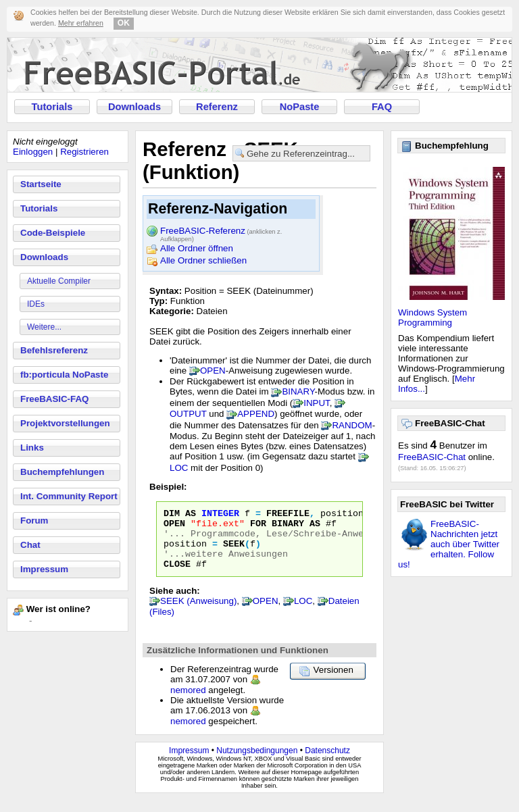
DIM (172, 515)
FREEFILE (288, 515)
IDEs (36, 304)
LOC (179, 468)
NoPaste (300, 107)
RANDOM (352, 425)
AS (191, 515)
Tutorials (52, 107)
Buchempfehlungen (62, 472)
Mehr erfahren (81, 23)
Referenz (217, 107)
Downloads (134, 107)
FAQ (382, 107)
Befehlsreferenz (54, 350)
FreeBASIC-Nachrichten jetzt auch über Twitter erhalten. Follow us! (449, 544)
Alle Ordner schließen (203, 260)
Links (32, 448)
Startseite (41, 184)
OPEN (213, 371)
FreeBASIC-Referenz (221, 232)
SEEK (234, 551)
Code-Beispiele (53, 233)
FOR (258, 527)
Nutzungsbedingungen (257, 763)
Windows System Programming (432, 318)
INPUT (317, 403)
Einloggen (33, 152)
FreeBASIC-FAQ (54, 399)
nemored (188, 702)
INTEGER (220, 515)
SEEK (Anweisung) (198, 613)
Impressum (44, 569)
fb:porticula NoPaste (64, 375)
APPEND (256, 414)
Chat (30, 545)
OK (124, 23)
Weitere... (44, 327)
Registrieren (84, 152)
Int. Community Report (69, 496)
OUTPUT (188, 414)
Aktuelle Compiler (59, 281)
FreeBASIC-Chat (432, 457)
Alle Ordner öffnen (197, 248)
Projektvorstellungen (65, 423)
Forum (34, 521)
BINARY (298, 391)
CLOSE (177, 576)
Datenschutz (327, 763)
